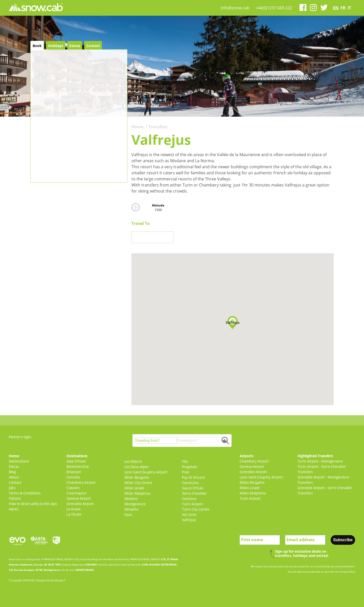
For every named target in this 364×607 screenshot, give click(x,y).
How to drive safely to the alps (33, 504)
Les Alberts (133, 461)
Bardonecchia (78, 466)
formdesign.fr (58, 580)
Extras (75, 46)
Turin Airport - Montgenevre (320, 461)
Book (37, 46)
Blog (12, 472)
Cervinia (73, 477)
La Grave (73, 509)
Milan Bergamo (137, 477)
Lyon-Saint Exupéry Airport (146, 472)
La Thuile (74, 514)
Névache (131, 509)
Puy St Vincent (193, 477)
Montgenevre (135, 504)
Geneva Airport (79, 498)
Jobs (12, 488)
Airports (246, 456)
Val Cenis (189, 515)
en (336, 8)
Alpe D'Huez (76, 461)
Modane (131, 499)
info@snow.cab (235, 8)
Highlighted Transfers (315, 456)
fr (343, 8)
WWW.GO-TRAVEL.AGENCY (59, 559)
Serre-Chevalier (195, 493)
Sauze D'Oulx (193, 488)
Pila (185, 461)
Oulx (128, 515)
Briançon (74, 472)
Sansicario (190, 483)
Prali (186, 472)
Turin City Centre (196, 509)
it (349, 8)
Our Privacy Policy (345, 572)
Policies (15, 498)
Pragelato (190, 467)
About (14, 477)
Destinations (19, 461)
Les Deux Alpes (136, 467)
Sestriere (189, 499)
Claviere (73, 488)
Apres (14, 509)
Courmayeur (77, 493)
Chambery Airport (81, 482)
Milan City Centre (138, 483)
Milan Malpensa (137, 493)
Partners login (20, 437)
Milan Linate (134, 488)
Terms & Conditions (25, 493)
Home (137, 127)
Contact (93, 46)
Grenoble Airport (80, 504)
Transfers (158, 127)
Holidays (56, 46)
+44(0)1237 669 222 (274, 8)
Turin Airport (192, 504)
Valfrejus (189, 520)
